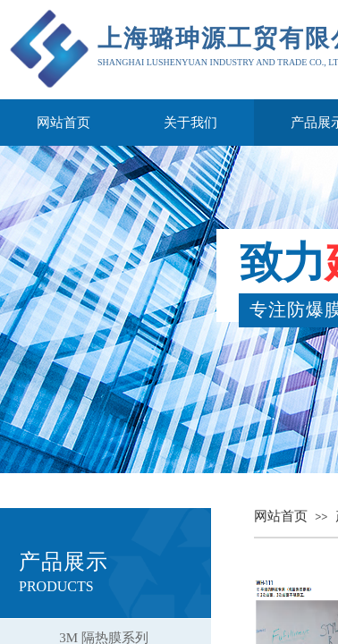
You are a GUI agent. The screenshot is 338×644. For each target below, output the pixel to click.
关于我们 (190, 123)
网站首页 (63, 123)
